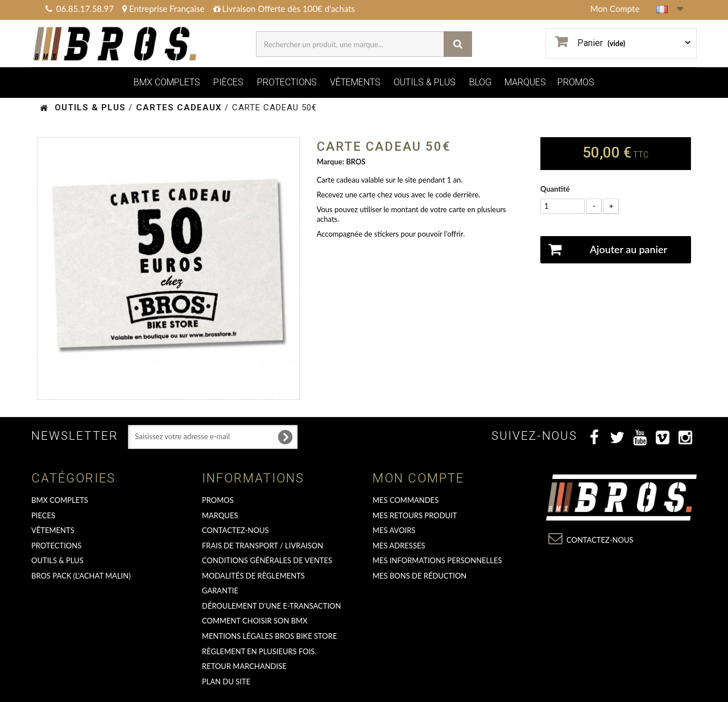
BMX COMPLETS (167, 82)
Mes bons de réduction (419, 576)
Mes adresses (399, 546)
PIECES (43, 515)
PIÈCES (228, 82)
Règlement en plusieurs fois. (259, 651)
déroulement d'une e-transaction (271, 606)
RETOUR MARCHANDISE (244, 666)
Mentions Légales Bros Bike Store (269, 636)
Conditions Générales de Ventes (267, 560)
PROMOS (576, 82)
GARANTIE (220, 590)
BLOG (480, 82)
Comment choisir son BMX (255, 621)
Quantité (555, 189)
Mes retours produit (415, 515)
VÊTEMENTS (355, 82)
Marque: (330, 162)
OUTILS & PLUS (425, 82)
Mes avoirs (394, 530)
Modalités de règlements (253, 576)
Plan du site (226, 682)
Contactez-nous (235, 530)
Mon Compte (615, 9)
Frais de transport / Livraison (262, 546)
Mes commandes (406, 500)
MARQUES (525, 82)
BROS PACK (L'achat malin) (81, 576)
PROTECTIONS (287, 82)
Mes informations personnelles (437, 560)
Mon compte (418, 478)
